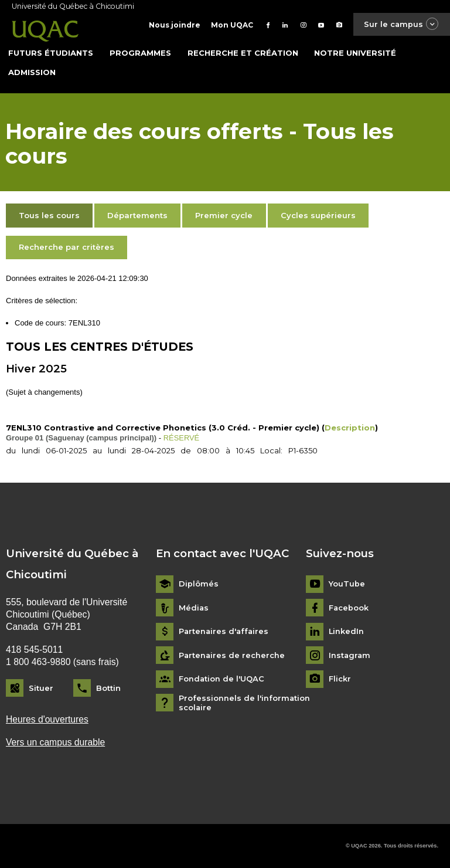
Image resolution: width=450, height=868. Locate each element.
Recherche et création (243, 52)
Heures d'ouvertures (47, 719)
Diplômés (199, 584)
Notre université (355, 52)
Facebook (349, 607)
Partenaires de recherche (232, 655)
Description (350, 427)
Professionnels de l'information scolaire (245, 702)
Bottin (108, 687)
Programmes (140, 52)
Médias (194, 607)
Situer (41, 687)
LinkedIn (347, 631)
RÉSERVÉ (182, 437)
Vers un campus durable (56, 742)
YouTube (347, 584)
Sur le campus (401, 24)
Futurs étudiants (51, 52)
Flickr (340, 679)
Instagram (350, 655)
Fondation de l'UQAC (222, 679)
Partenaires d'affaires (225, 631)
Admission (32, 72)
